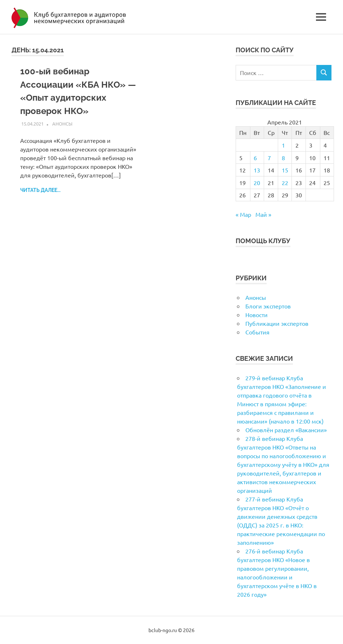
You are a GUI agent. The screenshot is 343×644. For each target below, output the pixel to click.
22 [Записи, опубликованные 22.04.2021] (285, 183)
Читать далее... (40, 189)
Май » (263, 214)
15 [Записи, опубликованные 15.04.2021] (285, 170)
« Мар (243, 214)
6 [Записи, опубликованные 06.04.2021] (255, 158)
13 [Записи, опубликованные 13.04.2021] (257, 170)
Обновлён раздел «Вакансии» (286, 430)
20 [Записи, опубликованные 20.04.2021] (257, 183)
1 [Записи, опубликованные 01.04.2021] (283, 145)
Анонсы (62, 122)
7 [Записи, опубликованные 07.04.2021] (269, 158)
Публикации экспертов (277, 323)
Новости (257, 315)
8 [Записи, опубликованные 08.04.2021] (283, 158)
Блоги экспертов (268, 306)
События (257, 332)
